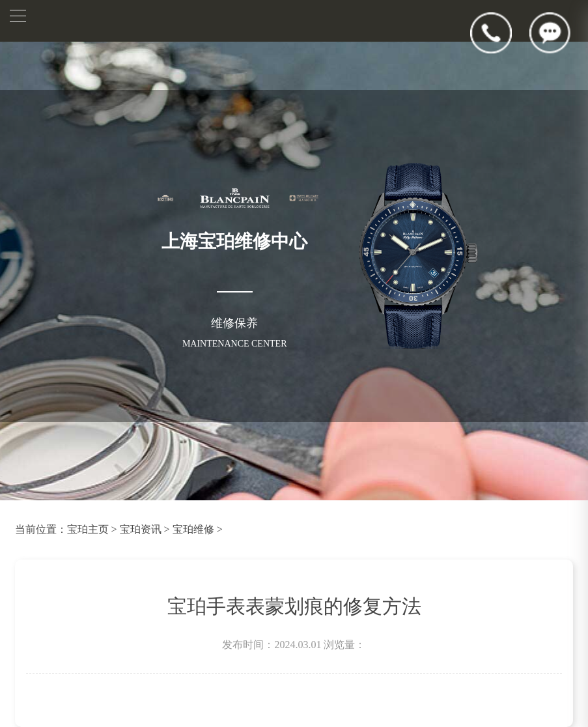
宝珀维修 (193, 529)
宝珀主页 (88, 529)
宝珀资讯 (141, 529)
